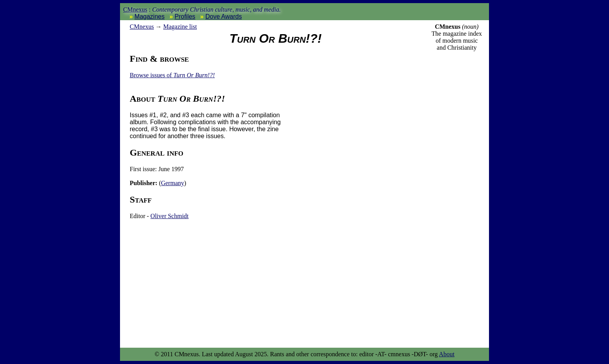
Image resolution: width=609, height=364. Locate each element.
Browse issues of (172, 75)
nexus (142, 27)
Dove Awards (224, 16)
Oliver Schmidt (169, 216)
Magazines (149, 16)
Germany (172, 183)
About (447, 354)
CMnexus (135, 10)
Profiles (185, 16)
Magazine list (180, 27)
